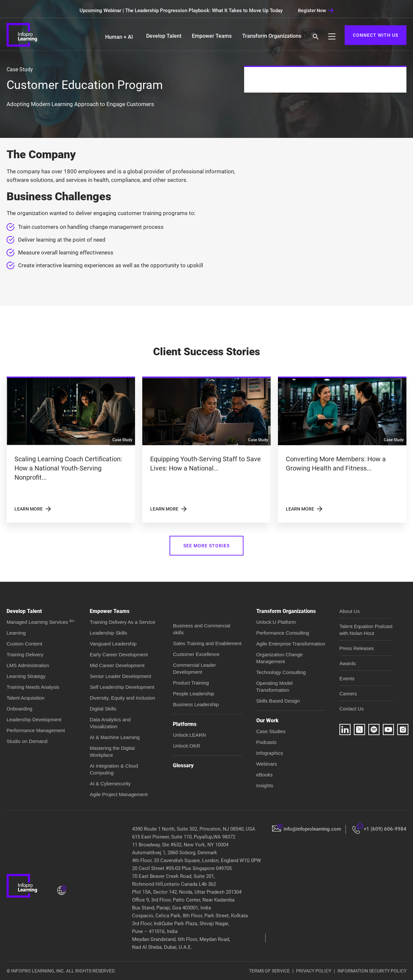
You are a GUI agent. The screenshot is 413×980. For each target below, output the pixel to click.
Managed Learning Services (41, 622)
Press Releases (357, 648)
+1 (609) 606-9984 (385, 829)
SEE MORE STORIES (206, 546)
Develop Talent (164, 36)
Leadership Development (34, 719)
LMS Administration (28, 665)
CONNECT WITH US (376, 35)
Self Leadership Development (122, 687)
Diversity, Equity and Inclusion (122, 698)
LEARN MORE (33, 509)
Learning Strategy (26, 676)
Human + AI (119, 37)
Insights (265, 785)
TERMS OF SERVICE (269, 971)
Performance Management (36, 730)
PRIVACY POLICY (314, 971)
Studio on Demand (27, 741)
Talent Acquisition (26, 698)
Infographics (270, 753)
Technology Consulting (281, 672)
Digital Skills (103, 709)
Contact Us (352, 709)
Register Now (316, 11)
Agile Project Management (119, 794)
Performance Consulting (283, 633)
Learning (16, 633)
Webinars (267, 764)
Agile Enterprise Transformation (291, 644)
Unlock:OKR (186, 746)
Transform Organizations (272, 36)
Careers (348, 694)
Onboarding (19, 709)
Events (347, 678)
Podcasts (266, 742)
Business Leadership (196, 704)
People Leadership (193, 694)
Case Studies (271, 731)
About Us (350, 611)
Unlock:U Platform (276, 622)
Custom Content (24, 644)
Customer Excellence (196, 654)
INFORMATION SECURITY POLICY (372, 971)
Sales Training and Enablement (207, 643)
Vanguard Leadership (113, 644)
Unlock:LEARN (189, 735)
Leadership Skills (108, 633)
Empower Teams (212, 36)
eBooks (264, 775)
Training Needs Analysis (33, 687)
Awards (348, 663)
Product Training (191, 683)
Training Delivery (25, 654)
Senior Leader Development (120, 676)
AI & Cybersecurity (110, 784)
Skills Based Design (278, 701)
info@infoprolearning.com (312, 829)
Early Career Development (119, 654)
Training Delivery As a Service (123, 622)
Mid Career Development (117, 665)
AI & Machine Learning (115, 737)
